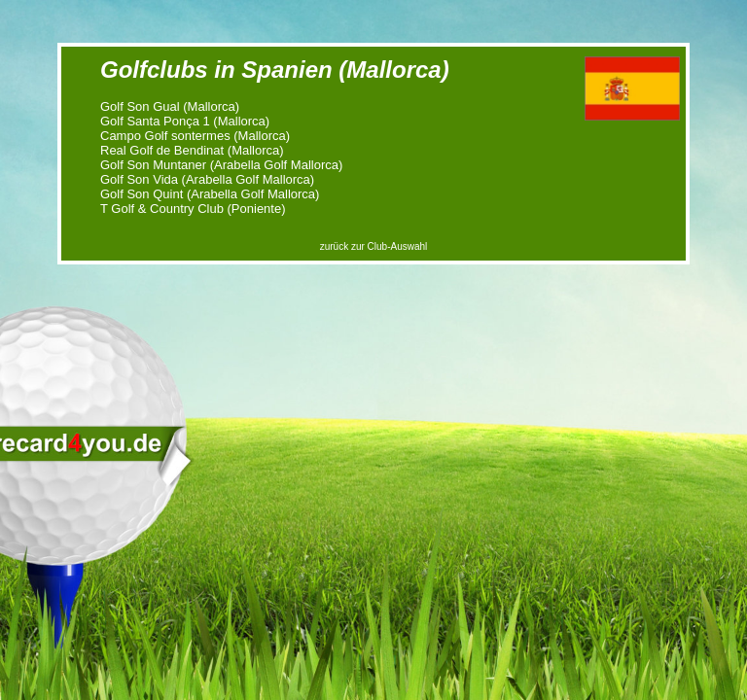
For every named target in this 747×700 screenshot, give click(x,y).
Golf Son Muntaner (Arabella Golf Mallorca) (221, 165)
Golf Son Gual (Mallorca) (170, 106)
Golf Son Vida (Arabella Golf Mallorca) (207, 179)
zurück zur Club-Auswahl (374, 246)
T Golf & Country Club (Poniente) (193, 209)
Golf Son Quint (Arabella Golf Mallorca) (210, 194)
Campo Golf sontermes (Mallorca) (195, 136)
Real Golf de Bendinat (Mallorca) (192, 150)
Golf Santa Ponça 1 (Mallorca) (185, 121)
